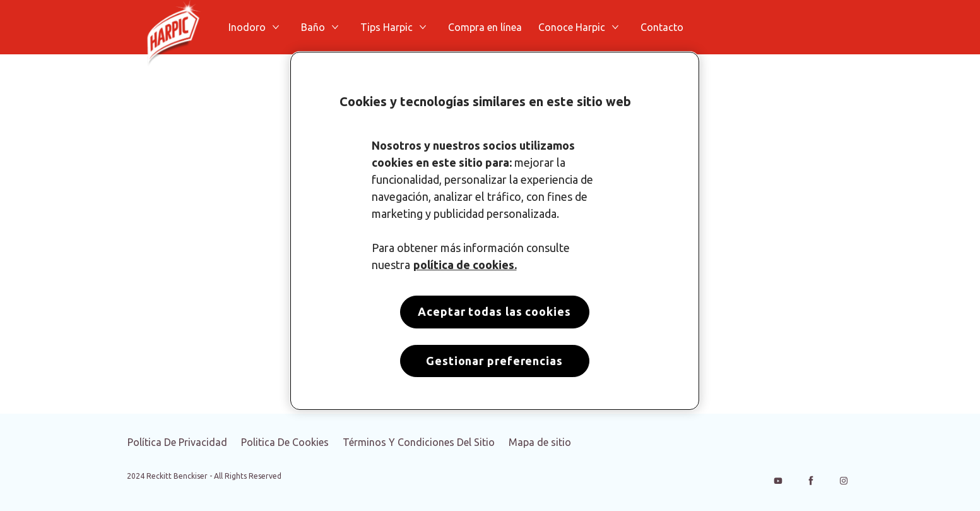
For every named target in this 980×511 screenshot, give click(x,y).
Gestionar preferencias (494, 361)
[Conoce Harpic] (572, 27)
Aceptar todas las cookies (494, 311)
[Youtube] (778, 481)
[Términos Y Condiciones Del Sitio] (419, 442)
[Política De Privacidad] (177, 442)
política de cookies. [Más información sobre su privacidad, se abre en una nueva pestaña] (465, 265)
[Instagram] (844, 481)
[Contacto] (662, 27)
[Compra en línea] (485, 27)
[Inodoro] (247, 27)
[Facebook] (811, 481)
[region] (495, 231)
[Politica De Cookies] (285, 442)
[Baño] (313, 27)
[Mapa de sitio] (540, 442)
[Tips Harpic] (387, 27)
